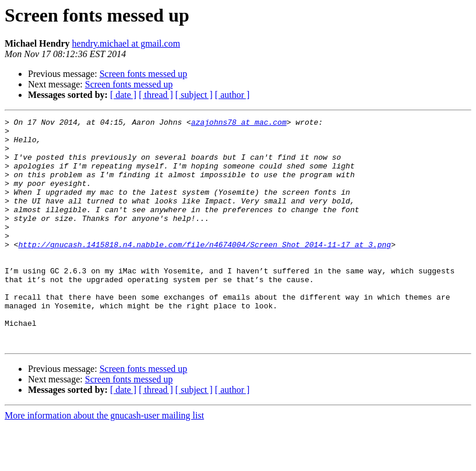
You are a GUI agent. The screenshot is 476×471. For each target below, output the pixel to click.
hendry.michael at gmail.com (126, 43)
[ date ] (123, 95)
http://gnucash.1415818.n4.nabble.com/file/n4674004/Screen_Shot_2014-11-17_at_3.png (204, 270)
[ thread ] (156, 95)
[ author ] (232, 95)
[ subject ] (194, 95)
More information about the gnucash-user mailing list (104, 461)
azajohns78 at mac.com (239, 124)
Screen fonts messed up (144, 74)
